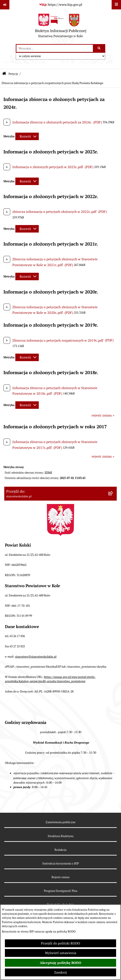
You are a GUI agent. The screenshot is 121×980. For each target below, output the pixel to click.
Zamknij (60, 972)
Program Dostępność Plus (61, 891)
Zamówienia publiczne (60, 822)
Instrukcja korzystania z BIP (61, 863)
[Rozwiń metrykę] (27, 136)
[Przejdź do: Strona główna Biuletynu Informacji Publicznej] (4, 74)
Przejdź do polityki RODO (60, 943)
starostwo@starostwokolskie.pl (36, 657)
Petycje (13, 74)
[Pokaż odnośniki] (5, 5)
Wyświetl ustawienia (61, 953)
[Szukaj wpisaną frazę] (99, 48)
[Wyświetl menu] (116, 5)
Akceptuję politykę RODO (60, 963)
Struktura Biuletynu (61, 836)
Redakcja (60, 850)
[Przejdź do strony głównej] (61, 27)
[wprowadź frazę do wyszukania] (55, 48)
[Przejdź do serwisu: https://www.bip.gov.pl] (60, 5)
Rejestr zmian (60, 877)
